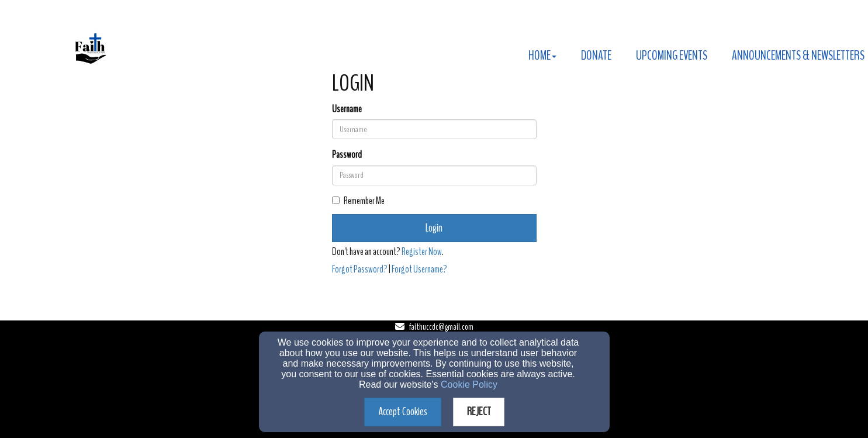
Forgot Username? (419, 269)
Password (347, 155)
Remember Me (358, 201)
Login (434, 228)
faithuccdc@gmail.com (441, 327)
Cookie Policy (469, 384)
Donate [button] (596, 56)
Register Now (422, 252)
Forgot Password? (360, 269)
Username (347, 109)
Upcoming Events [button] (672, 56)
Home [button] (542, 56)
